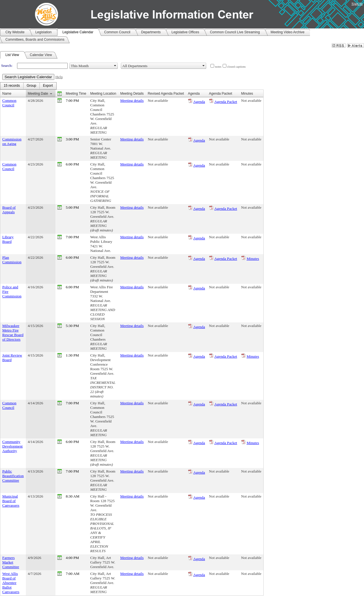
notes (218, 67)
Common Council (9, 103)
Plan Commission (12, 260)
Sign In (357, 4)
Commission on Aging (12, 141)
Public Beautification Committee (13, 476)
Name (7, 94)
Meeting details (132, 101)
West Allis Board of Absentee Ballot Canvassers (11, 583)
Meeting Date (38, 94)
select (115, 66)
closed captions (236, 67)
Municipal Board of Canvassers (11, 501)
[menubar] (28, 86)
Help (59, 77)
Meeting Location (103, 94)
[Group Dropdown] (31, 86)
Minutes (253, 259)
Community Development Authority (13, 446)
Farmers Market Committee (11, 562)
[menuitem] (12, 86)
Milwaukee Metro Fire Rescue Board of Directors (13, 333)
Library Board (8, 239)
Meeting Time (76, 94)
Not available (158, 101)
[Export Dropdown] (48, 86)
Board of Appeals (9, 210)
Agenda (199, 102)
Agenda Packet (226, 102)
